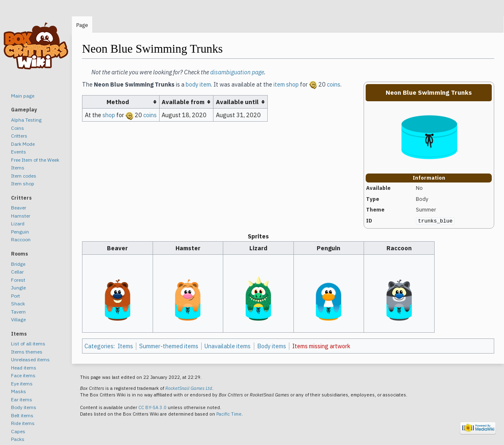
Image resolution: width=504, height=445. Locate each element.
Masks (19, 391)
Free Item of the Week (35, 160)
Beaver (19, 208)
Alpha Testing (26, 120)
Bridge (18, 264)
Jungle (18, 288)
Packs (18, 439)
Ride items (23, 423)
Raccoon (21, 239)
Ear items (22, 399)
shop (109, 115)
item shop (286, 84)
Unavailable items (228, 346)
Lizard (18, 224)
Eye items (22, 384)
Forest (18, 280)
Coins (18, 128)
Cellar (17, 272)
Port (16, 296)
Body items (272, 346)
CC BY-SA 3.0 (152, 407)
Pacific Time (229, 414)
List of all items (28, 344)
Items (125, 346)
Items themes (27, 352)
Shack (18, 304)
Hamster (21, 216)
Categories (99, 346)
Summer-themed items (169, 346)
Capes (18, 431)
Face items (23, 375)
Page (82, 25)
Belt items (22, 415)
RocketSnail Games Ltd (189, 388)
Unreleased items (30, 359)
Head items (24, 368)
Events (19, 152)
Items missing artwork (321, 346)
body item (198, 84)
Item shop (23, 184)
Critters (19, 136)
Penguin (20, 232)
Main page (23, 96)
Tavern (18, 312)
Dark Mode (23, 144)
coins (334, 84)
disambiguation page (237, 72)
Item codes (24, 176)
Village (18, 319)
